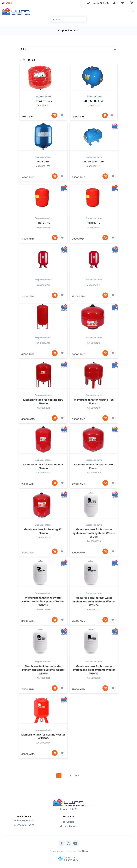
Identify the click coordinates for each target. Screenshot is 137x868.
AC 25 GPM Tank (94, 172)
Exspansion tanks (43, 97)
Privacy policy (56, 851)
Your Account (68, 826)
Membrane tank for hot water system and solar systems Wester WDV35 (43, 611)
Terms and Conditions (78, 851)
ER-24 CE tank (43, 101)
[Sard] (68, 803)
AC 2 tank (43, 172)
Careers (68, 822)
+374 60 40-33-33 (24, 825)
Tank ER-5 (94, 233)
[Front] (16, 11)
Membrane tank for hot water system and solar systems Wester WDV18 (43, 680)
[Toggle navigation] (133, 11)
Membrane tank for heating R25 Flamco (43, 476)
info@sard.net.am (24, 821)
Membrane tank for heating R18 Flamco (94, 476)
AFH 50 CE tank (94, 101)
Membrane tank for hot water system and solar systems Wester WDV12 (94, 680)
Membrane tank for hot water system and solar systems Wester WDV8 (94, 543)
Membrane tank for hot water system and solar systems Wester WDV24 (94, 611)
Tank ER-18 (43, 233)
